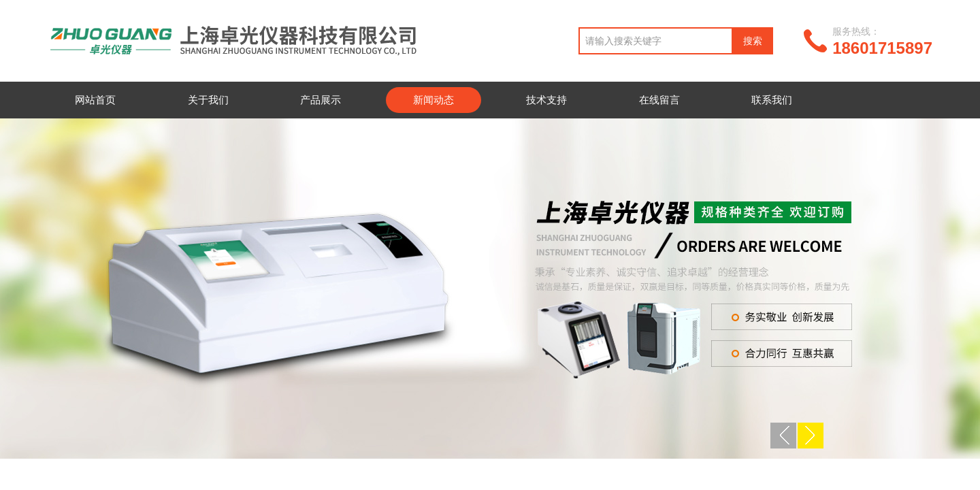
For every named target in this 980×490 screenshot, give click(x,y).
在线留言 (659, 100)
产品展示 (321, 100)
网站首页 (95, 100)
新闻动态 (434, 100)
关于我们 (208, 100)
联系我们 (772, 100)
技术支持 (546, 100)
